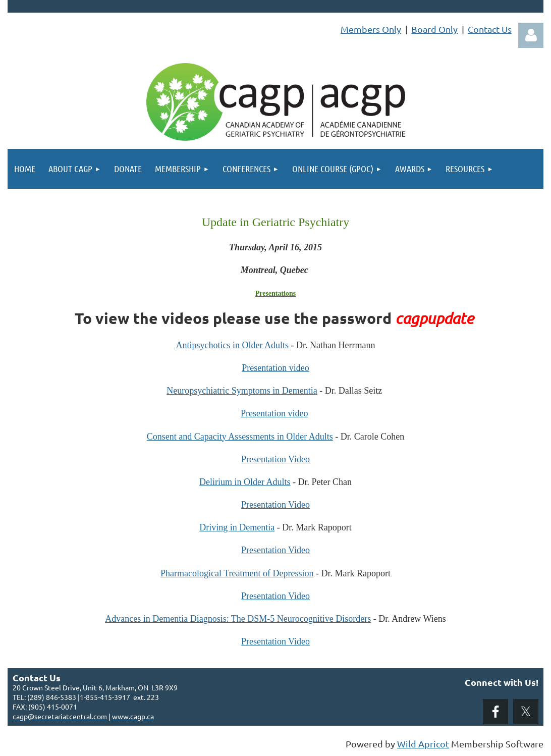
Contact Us (490, 29)
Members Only (371, 29)
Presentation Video (275, 459)
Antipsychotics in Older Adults (233, 345)
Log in (531, 35)
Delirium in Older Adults (245, 482)
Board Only (434, 29)
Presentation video (275, 368)
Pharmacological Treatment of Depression (237, 573)
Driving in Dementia (237, 527)
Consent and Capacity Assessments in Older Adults (240, 437)
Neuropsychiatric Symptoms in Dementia (242, 391)
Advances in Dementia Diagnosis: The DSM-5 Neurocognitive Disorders (238, 619)
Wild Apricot (423, 744)
